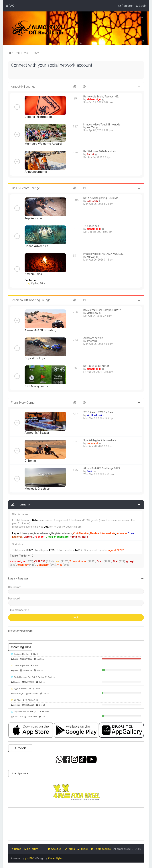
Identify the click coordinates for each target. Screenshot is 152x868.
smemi (91, 341)
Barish (91, 154)
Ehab (115, 561)
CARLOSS (92, 201)
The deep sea (91, 226)
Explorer (17, 537)
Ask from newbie (93, 338)
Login (12, 578)
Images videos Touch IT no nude (102, 125)
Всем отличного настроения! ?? (102, 310)
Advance (122, 533)
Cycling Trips (37, 283)
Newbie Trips (33, 274)
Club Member (81, 533)
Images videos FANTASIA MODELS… (104, 254)
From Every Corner (23, 402)
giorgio (131, 561)
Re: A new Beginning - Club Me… (102, 198)
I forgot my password (20, 631)
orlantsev (23, 565)
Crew (131, 533)
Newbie (94, 533)
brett (58, 561)
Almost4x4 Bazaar (37, 433)
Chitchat (30, 461)
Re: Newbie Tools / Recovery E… (101, 97)
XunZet (91, 127)
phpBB (29, 858)
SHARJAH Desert (76, 824)
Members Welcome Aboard (43, 144)
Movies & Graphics (37, 489)
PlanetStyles (55, 858)
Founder (40, 537)
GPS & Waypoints (36, 386)
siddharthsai (94, 415)
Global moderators (57, 537)
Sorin (90, 471)
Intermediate (108, 533)
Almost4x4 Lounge (23, 87)
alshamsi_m (94, 99)
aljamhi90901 (116, 550)
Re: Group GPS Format (96, 366)
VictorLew (92, 313)
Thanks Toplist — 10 (22, 556)
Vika (60, 565)
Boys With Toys (35, 358)
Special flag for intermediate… (101, 440)
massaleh (93, 443)
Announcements (36, 172)
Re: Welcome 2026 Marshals (100, 151)
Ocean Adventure (36, 246)
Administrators (79, 537)
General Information (38, 117)
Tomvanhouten (78, 561)
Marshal (28, 537)
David (100, 561)
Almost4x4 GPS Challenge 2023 (102, 468)
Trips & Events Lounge (25, 188)
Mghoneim (43, 565)
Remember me (20, 610)
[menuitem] (10, 6)
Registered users (62, 533)
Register (23, 578)
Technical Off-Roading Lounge (31, 300)
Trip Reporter (33, 218)
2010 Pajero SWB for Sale (98, 412)
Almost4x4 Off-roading (40, 330)
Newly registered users (36, 533)
